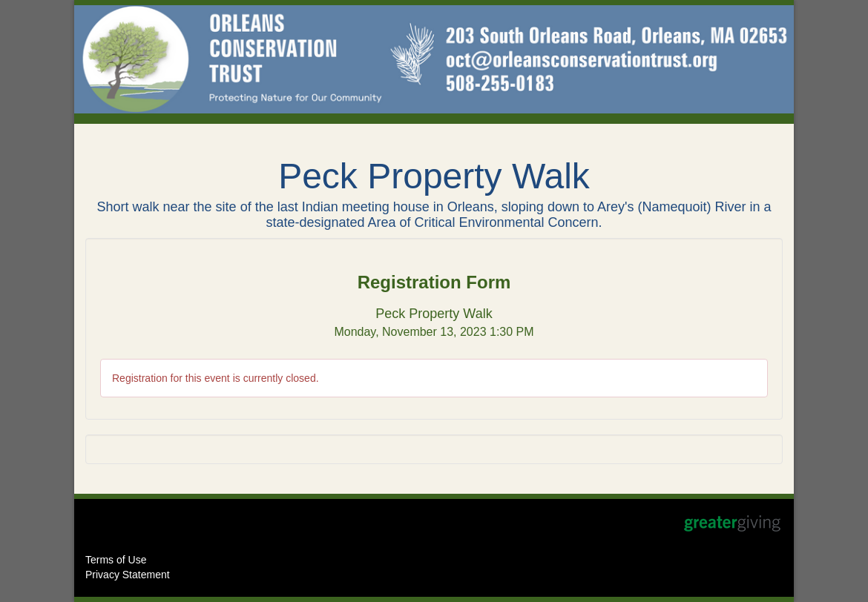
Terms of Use (116, 560)
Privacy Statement (128, 575)
